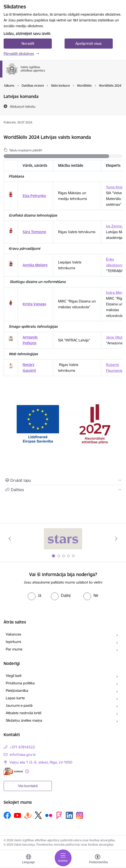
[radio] (34, 595)
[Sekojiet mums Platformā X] (38, 815)
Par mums (14, 649)
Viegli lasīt (14, 676)
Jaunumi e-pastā (19, 705)
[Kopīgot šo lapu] (63, 490)
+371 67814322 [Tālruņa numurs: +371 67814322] (22, 747)
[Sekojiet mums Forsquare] (59, 815)
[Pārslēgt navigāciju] (63, 858)
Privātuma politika (20, 683)
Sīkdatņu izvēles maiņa (24, 720)
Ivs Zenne (114, 226)
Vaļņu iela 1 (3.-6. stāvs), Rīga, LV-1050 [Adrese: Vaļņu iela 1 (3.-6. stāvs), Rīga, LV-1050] (41, 762)
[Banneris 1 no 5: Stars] (63, 539)
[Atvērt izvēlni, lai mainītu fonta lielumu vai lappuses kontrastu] (98, 860)
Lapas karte (15, 698)
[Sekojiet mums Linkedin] (69, 815)
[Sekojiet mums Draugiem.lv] (28, 815)
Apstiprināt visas (89, 43)
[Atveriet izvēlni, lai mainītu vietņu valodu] (28, 860)
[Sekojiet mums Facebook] (7, 815)
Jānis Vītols (115, 337)
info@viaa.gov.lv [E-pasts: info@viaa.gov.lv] (23, 755)
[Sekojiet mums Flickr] (49, 815)
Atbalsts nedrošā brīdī (23, 713)
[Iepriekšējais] (10, 539)
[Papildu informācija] (27, 771)
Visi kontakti (28, 786)
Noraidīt (28, 43)
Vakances (13, 634)
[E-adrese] (13, 771)
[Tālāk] (116, 539)
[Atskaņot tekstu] (23, 106)
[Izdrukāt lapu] (63, 480)
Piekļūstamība (17, 691)
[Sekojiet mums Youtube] (18, 815)
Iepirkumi (13, 642)
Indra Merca (116, 293)
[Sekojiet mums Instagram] (80, 815)
